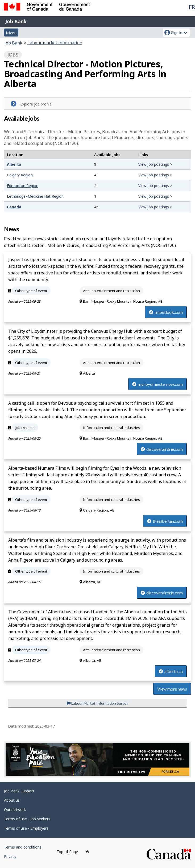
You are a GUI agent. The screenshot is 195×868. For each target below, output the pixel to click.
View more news (172, 689)
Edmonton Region (23, 186)
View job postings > (155, 164)
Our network (15, 810)
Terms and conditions (23, 847)
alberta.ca (171, 671)
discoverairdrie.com (162, 449)
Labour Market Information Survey (97, 703)
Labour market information (55, 43)
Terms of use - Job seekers (27, 819)
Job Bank (16, 21)
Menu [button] (11, 33)
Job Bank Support (19, 791)
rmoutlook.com (166, 312)
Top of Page (73, 852)
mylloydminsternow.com (157, 384)
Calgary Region (20, 175)
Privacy (10, 856)
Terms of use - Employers (26, 828)
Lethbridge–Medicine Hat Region (35, 196)
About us (12, 800)
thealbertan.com (165, 521)
